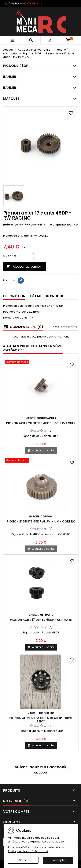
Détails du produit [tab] (48, 296)
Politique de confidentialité (28, 851)
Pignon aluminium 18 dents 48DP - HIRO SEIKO (41, 720)
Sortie (23, 860)
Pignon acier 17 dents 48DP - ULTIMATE (41, 620)
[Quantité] (25, 256)
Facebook (41, 773)
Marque (56, 225)
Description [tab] (14, 296)
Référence (11, 225)
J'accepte (58, 860)
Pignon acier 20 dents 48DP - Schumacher (41, 423)
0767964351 (31, 3)
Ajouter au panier (24, 267)
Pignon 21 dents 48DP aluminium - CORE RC (41, 521)
